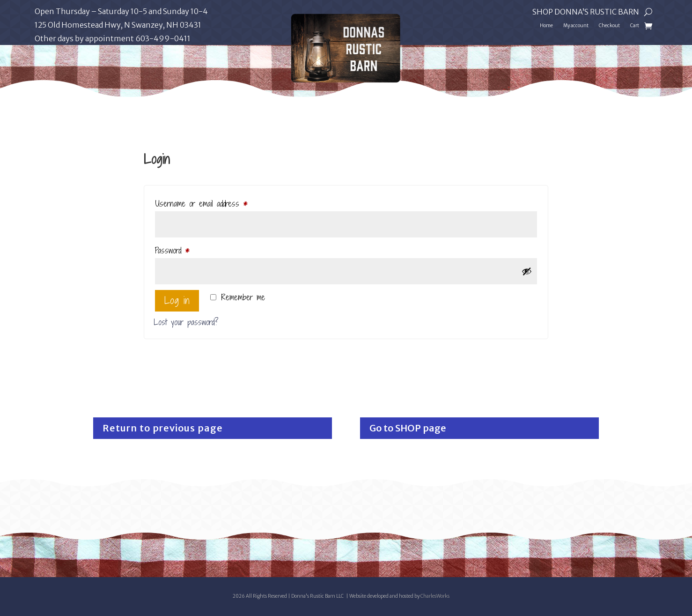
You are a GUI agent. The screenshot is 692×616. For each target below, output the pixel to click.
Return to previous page (163, 428)
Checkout (609, 26)
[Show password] (527, 271)
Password (184, 249)
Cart (635, 26)
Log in (177, 301)
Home (546, 26)
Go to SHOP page (408, 428)
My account (576, 26)
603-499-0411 (163, 38)
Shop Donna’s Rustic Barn (586, 12)
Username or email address (213, 203)
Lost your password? (186, 322)
